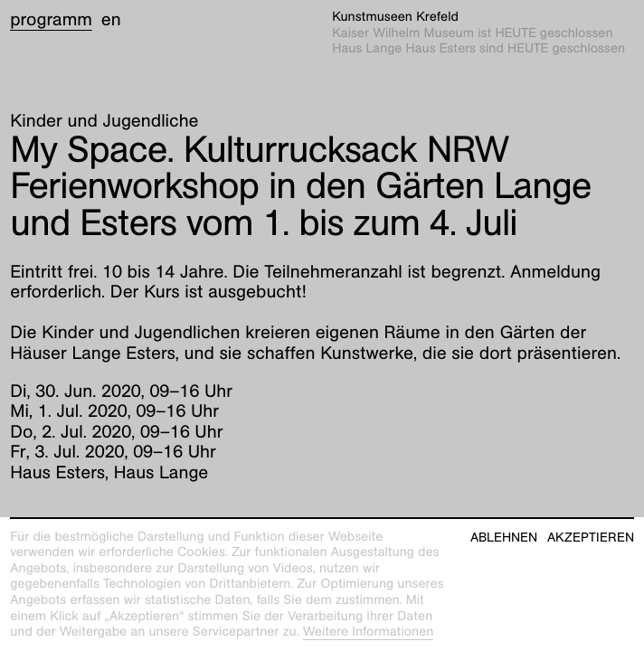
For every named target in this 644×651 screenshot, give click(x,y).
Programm (51, 20)
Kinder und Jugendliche (104, 121)
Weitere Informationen (369, 632)
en (111, 20)
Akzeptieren (591, 538)
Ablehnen (504, 538)
